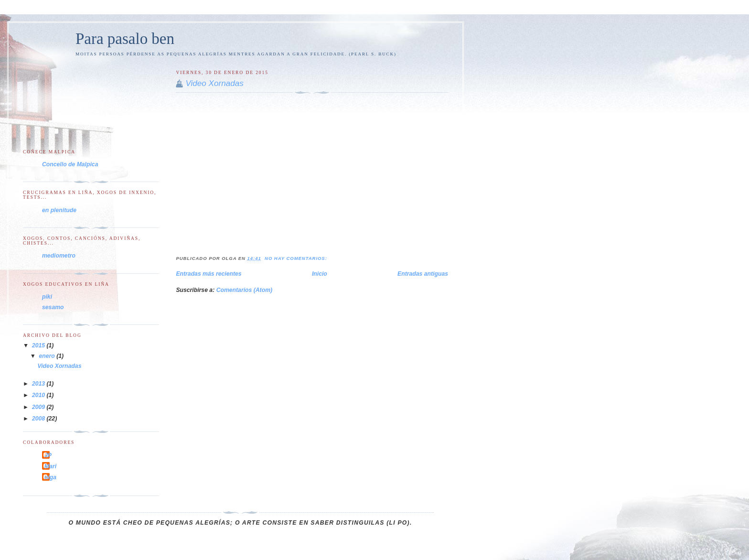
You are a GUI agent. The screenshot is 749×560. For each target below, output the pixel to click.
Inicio (320, 274)
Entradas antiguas (423, 274)
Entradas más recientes (209, 274)
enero (48, 356)
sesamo (53, 307)
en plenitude (59, 210)
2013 (39, 384)
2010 (39, 395)
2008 (39, 419)
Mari (50, 466)
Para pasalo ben (125, 39)
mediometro (59, 256)
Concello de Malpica (70, 164)
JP (48, 455)
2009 (39, 407)
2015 (39, 345)
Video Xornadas (214, 83)
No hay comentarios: (297, 258)
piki (47, 297)
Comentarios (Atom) (244, 290)
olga (50, 477)
